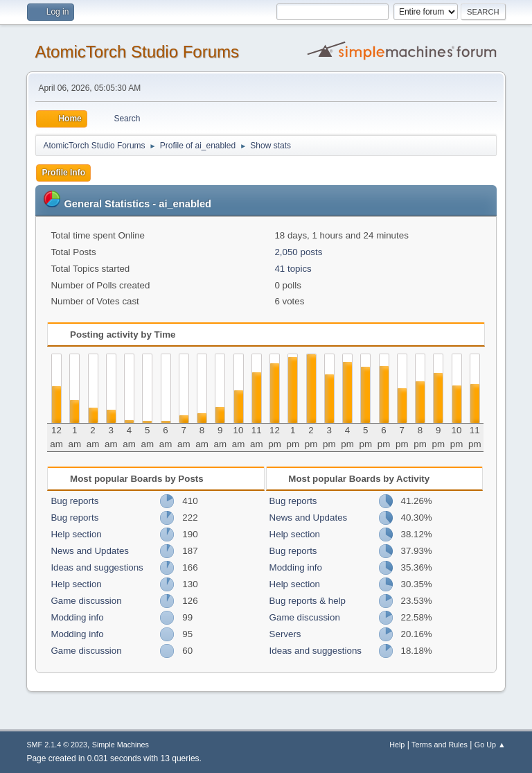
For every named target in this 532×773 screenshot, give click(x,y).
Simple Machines (121, 745)
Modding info (77, 617)
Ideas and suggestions (97, 567)
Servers (285, 634)
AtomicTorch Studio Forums (137, 52)
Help (397, 745)
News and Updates (90, 551)
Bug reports (74, 501)
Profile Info (63, 173)
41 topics (293, 269)
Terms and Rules (440, 745)
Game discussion (86, 601)
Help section (76, 534)
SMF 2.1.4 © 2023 (57, 745)
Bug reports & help (308, 601)
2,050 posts (298, 252)
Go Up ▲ (490, 745)
